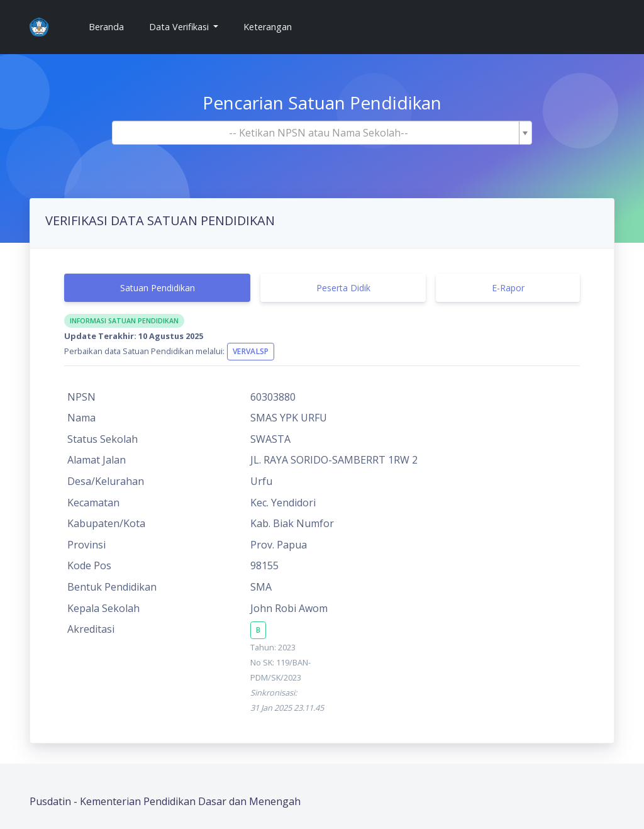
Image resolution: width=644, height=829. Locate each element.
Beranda (111, 26)
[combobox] (322, 133)
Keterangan (268, 27)
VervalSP (251, 351)
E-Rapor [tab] (508, 288)
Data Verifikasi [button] (180, 27)
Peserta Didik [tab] (343, 288)
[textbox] (318, 133)
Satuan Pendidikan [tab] (158, 288)
